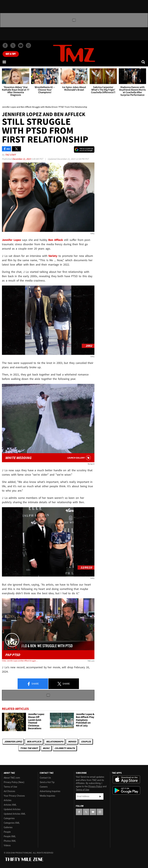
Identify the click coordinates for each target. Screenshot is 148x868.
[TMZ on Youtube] (21, 45)
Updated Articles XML (15, 814)
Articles (8, 800)
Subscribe (100, 796)
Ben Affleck (34, 742)
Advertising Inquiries (50, 791)
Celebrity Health (65, 748)
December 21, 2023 (22, 159)
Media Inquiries (47, 796)
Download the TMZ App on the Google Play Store (126, 791)
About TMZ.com (12, 778)
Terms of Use (10, 787)
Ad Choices (9, 791)
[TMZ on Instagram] (28, 45)
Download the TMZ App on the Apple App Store (126, 779)
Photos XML (10, 841)
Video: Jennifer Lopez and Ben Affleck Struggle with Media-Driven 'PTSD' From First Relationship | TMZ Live (20, 661)
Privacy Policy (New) (14, 782)
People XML (10, 836)
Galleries (8, 827)
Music (46, 748)
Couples (86, 742)
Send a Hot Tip (47, 782)
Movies (72, 742)
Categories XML (12, 823)
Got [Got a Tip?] (11, 54)
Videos (7, 845)
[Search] (143, 62)
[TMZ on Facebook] (5, 45)
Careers (44, 787)
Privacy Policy (95, 786)
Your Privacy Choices (14, 796)
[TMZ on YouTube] (93, 812)
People (7, 832)
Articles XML (10, 805)
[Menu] (5, 62)
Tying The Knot (29, 748)
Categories (9, 818)
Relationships (55, 742)
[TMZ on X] (13, 45)
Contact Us (45, 778)
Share (33, 684)
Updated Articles (12, 809)
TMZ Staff (10, 155)
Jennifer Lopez (13, 742)
